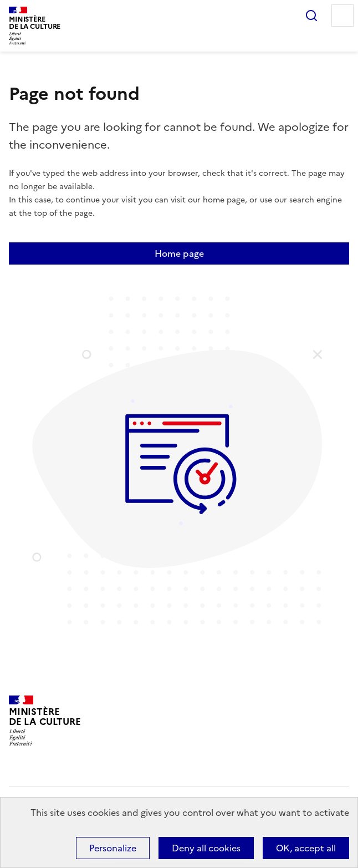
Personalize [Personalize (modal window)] (113, 848)
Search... (311, 16)
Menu (342, 16)
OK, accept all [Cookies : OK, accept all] (306, 848)
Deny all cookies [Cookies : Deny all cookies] (206, 848)
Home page (179, 253)
